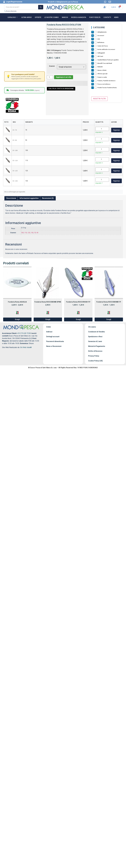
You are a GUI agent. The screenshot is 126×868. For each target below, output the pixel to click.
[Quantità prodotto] (50, 77)
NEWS (116, 17)
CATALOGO (13, 17)
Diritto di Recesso (95, 351)
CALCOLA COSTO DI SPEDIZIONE (61, 89)
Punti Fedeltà (95, 17)
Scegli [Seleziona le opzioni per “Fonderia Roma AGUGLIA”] (17, 319)
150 (32, 233)
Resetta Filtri (99, 99)
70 (35, 233)
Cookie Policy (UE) (95, 361)
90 (37, 233)
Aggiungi (116, 130)
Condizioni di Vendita (96, 332)
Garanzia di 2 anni (95, 341)
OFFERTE (38, 17)
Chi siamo (92, 327)
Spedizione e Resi (95, 337)
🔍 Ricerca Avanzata (10, 11)
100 (22, 233)
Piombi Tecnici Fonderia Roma (72, 50)
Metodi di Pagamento (97, 346)
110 (26, 233)
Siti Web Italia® (26, 347)
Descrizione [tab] (11, 198)
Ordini (48, 327)
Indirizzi (49, 332)
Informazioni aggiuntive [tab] (29, 198)
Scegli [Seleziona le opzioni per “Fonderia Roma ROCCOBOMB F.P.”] (109, 319)
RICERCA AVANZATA (79, 17)
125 (29, 233)
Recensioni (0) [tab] (48, 198)
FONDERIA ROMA (60, 53)
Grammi (52, 66)
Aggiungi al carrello (64, 77)
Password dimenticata (55, 341)
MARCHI (65, 17)
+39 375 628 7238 (24, 333)
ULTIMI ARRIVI (26, 17)
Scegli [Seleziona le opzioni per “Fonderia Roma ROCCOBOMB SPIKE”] (48, 319)
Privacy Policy (94, 356)
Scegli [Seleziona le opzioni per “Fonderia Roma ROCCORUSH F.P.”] (78, 319)
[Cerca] (41, 7)
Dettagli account (53, 337)
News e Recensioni (54, 346)
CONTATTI (107, 17)
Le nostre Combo (52, 17)
